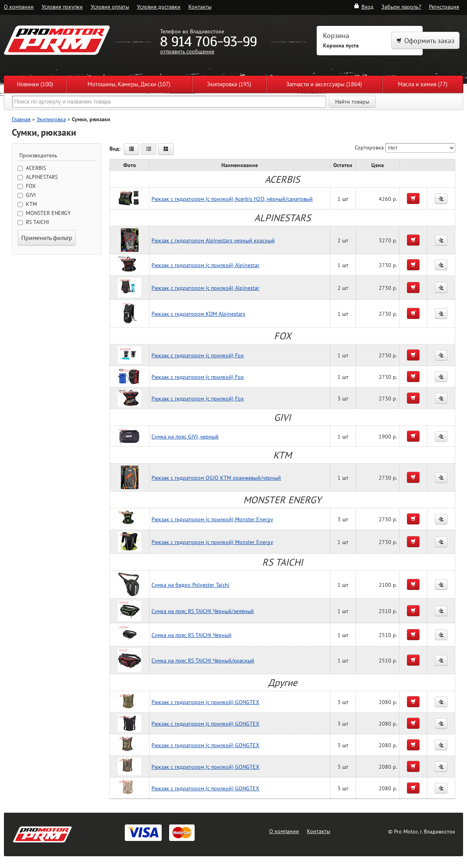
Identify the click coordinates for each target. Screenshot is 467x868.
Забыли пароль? (401, 6)
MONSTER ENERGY (48, 213)
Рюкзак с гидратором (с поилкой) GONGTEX (205, 702)
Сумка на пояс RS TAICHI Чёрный (192, 635)
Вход (364, 6)
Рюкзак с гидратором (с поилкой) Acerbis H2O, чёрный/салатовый (232, 199)
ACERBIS (36, 168)
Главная (21, 119)
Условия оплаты (110, 6)
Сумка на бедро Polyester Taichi (191, 585)
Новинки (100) (35, 84)
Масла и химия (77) (423, 84)
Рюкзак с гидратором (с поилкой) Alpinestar (205, 265)
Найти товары (352, 102)
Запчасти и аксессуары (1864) (324, 84)
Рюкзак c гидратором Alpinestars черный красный (213, 240)
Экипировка (51, 119)
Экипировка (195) (229, 84)
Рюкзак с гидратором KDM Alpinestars (198, 314)
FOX (31, 186)
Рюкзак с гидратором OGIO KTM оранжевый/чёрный (216, 478)
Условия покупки (62, 6)
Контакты (200, 6)
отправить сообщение (187, 51)
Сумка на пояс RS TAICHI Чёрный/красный (203, 660)
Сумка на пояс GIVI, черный (185, 436)
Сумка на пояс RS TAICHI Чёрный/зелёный (203, 611)
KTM (31, 204)
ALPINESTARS (42, 177)
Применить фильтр (47, 238)
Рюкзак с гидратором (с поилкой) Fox (198, 355)
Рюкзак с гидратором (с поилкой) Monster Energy (212, 519)
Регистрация (444, 6)
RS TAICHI (37, 222)
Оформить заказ (425, 41)
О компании (19, 6)
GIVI (31, 195)
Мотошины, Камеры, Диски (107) (129, 84)
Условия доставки (159, 6)
